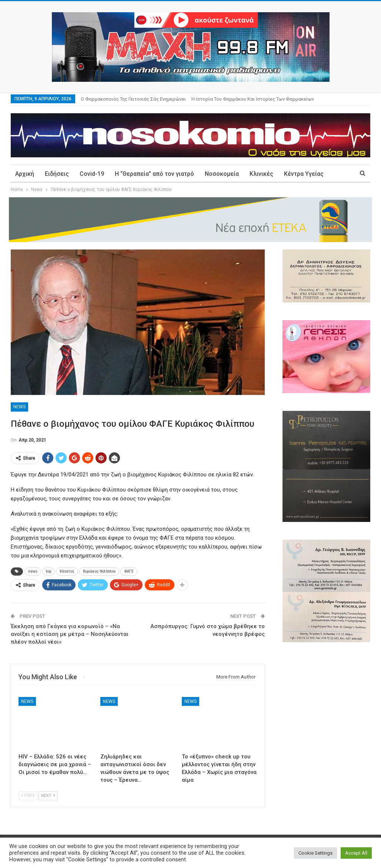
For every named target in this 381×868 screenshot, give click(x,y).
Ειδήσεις (57, 174)
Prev (28, 796)
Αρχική (25, 174)
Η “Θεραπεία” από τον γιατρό (154, 174)
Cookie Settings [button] (315, 853)
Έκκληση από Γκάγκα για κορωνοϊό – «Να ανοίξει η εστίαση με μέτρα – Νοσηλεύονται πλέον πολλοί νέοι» (70, 634)
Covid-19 (92, 174)
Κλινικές (261, 174)
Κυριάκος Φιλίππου (99, 571)
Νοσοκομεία (222, 174)
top (49, 571)
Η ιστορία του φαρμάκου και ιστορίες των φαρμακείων (253, 99)
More (291, 174)
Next (48, 796)
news (33, 571)
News (19, 407)
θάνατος (67, 571)
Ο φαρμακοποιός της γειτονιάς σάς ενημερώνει (133, 99)
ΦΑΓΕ (129, 571)
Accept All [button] (356, 853)
